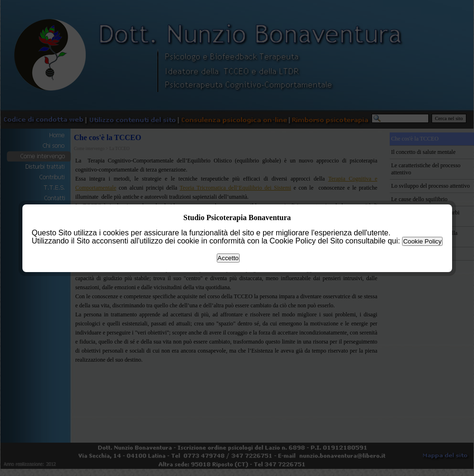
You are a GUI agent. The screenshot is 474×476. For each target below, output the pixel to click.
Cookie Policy (422, 241)
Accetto (228, 258)
